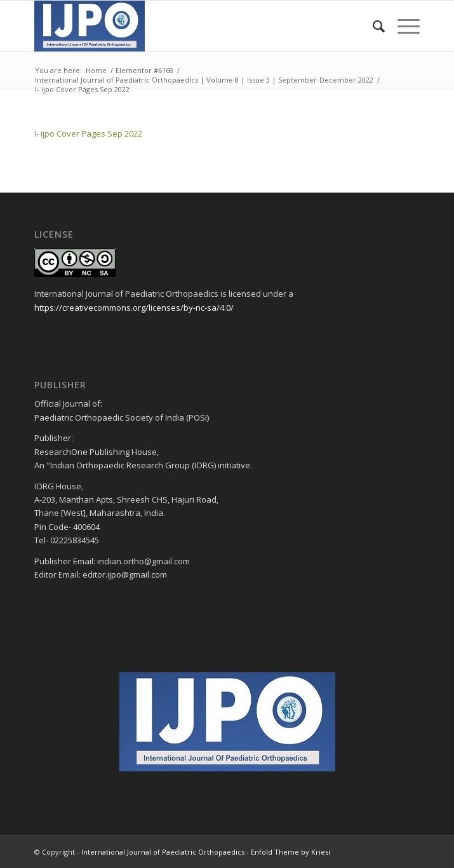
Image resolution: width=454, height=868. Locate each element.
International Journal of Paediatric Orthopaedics (163, 852)
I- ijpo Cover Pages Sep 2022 (88, 133)
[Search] (372, 26)
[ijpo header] (189, 26)
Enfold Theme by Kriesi (290, 852)
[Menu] (402, 26)
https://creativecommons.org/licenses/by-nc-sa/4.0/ (134, 308)
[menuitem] (372, 26)
